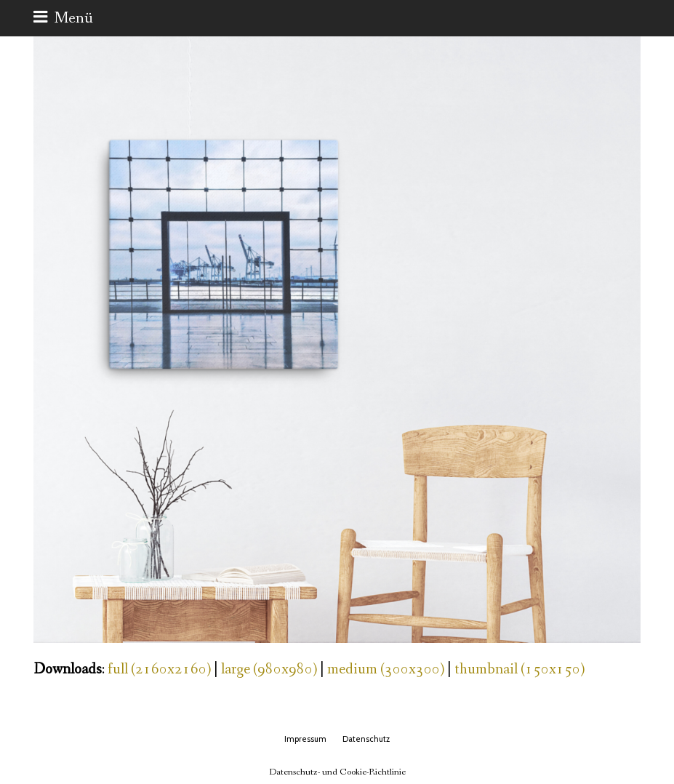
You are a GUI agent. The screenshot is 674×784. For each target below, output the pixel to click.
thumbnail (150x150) (519, 669)
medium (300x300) (386, 669)
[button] (63, 18)
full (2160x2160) (159, 669)
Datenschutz (366, 739)
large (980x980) (269, 669)
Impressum (305, 739)
